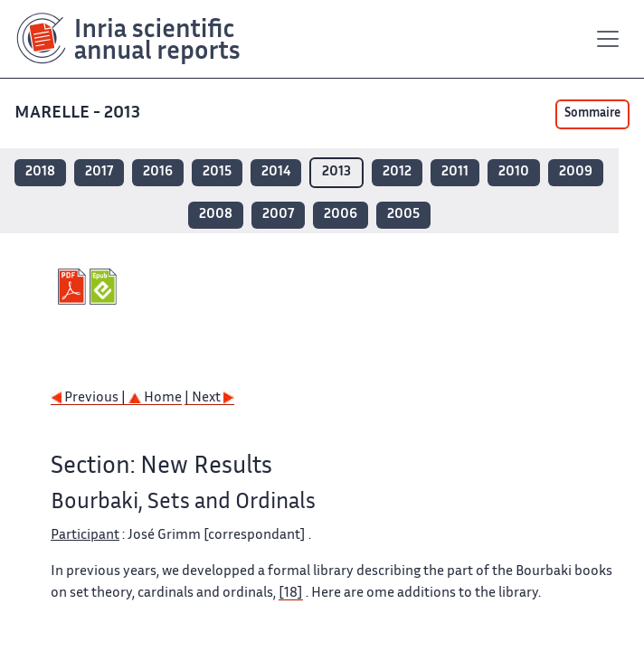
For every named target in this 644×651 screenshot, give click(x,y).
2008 (216, 215)
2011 (455, 172)
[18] (291, 594)
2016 (158, 172)
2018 (40, 172)
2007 (278, 215)
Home (155, 398)
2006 (341, 215)
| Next (209, 398)
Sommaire (592, 114)
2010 (514, 172)
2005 (403, 215)
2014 (276, 172)
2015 (217, 172)
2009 (576, 172)
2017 (99, 172)
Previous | (90, 398)
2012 (397, 172)
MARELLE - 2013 (79, 113)
